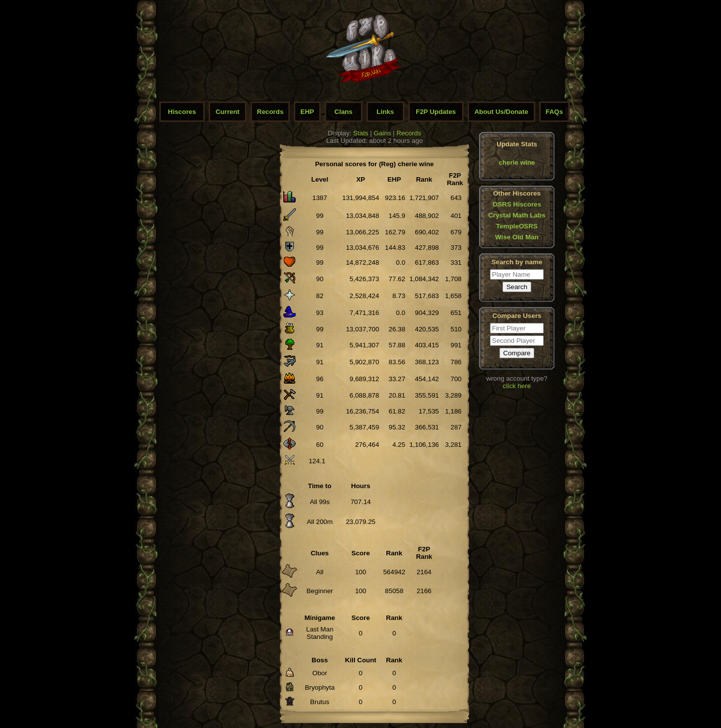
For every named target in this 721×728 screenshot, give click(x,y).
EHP (307, 112)
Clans (344, 112)
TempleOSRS (517, 226)
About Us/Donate (501, 112)
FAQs (554, 112)
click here (517, 386)
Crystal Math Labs (517, 215)
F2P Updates (436, 112)
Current (228, 112)
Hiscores (182, 112)
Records (270, 112)
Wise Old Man (517, 237)
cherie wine (517, 162)
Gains (383, 133)
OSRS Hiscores (517, 204)
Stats (360, 133)
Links (385, 112)
